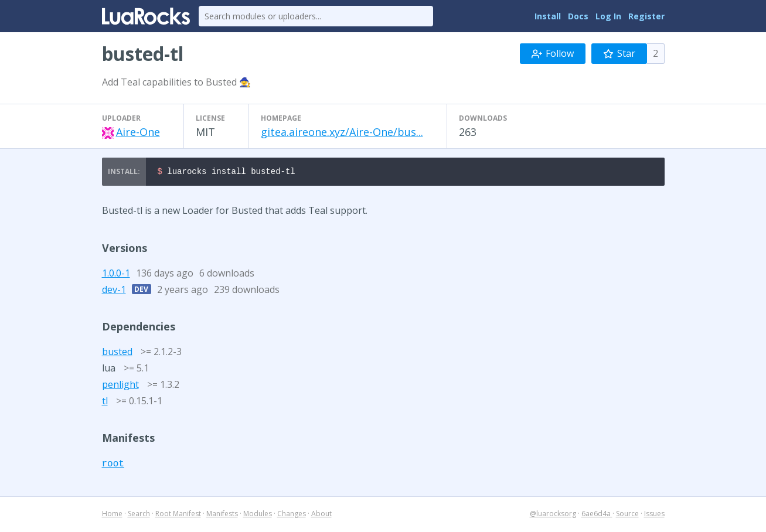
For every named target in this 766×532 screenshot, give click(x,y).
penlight (120, 386)
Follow (553, 53)
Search (139, 515)
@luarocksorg (553, 515)
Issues (654, 515)
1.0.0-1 (116, 275)
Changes (292, 515)
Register (646, 16)
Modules (258, 515)
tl (105, 403)
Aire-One (138, 132)
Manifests (222, 515)
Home (112, 515)
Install (548, 16)
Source (627, 515)
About (321, 515)
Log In (608, 16)
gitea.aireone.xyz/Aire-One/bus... (342, 132)
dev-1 (114, 291)
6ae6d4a (597, 515)
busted (117, 353)
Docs (578, 16)
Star (619, 53)
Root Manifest (178, 515)
